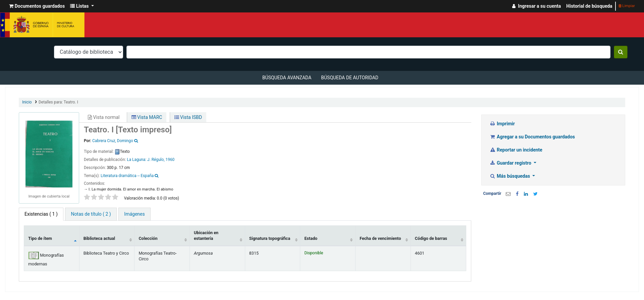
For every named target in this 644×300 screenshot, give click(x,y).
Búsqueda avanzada (287, 78)
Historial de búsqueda (589, 6)
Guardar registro (511, 163)
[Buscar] (621, 52)
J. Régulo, (156, 160)
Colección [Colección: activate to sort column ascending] (148, 238)
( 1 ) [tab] (41, 214)
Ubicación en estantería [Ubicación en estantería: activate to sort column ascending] (206, 235)
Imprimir (502, 124)
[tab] (91, 214)
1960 (170, 160)
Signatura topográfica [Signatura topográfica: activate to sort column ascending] (270, 238)
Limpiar (627, 6)
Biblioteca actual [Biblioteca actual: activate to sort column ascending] (99, 238)
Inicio (27, 102)
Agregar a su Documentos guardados (532, 137)
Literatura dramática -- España (127, 176)
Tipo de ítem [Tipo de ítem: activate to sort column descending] (40, 238)
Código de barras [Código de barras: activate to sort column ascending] (431, 238)
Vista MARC (147, 117)
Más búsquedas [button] (511, 176)
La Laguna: (137, 160)
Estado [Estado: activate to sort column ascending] (311, 238)
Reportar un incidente (516, 150)
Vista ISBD (188, 117)
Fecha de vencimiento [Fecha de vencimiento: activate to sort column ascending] (380, 238)
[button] (37, 6)
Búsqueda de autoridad (350, 78)
